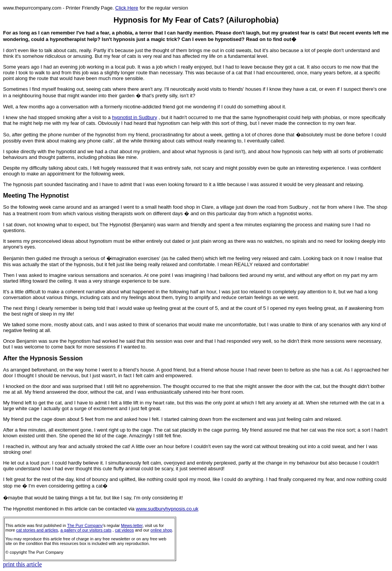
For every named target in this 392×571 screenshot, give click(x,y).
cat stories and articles (37, 530)
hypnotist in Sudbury (135, 117)
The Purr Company (85, 525)
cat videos (124, 530)
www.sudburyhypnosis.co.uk (167, 509)
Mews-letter (132, 525)
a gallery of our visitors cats (86, 530)
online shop (161, 530)
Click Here (127, 8)
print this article (22, 564)
